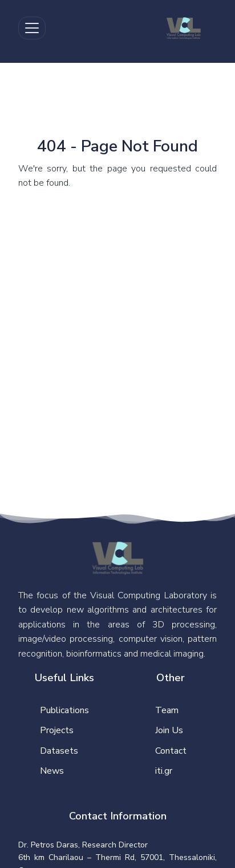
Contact (171, 751)
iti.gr (164, 771)
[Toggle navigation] (32, 28)
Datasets (59, 751)
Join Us (169, 730)
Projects (57, 730)
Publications (64, 710)
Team (167, 710)
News (52, 771)
